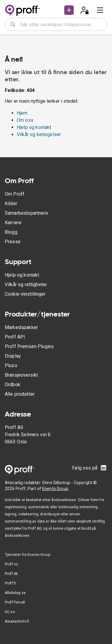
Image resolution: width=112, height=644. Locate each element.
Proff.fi (10, 583)
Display (13, 356)
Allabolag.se (15, 593)
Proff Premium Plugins (29, 346)
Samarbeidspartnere (26, 213)
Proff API (15, 337)
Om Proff (15, 194)
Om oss (25, 120)
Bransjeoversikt (21, 375)
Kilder (11, 204)
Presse (13, 242)
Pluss (11, 365)
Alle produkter (20, 394)
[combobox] (61, 24)
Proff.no (11, 564)
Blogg (11, 232)
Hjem (22, 113)
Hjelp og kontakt (34, 127)
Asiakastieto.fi (17, 621)
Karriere (13, 223)
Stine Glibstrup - (58, 483)
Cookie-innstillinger (25, 294)
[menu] (100, 10)
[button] (69, 10)
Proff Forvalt (15, 602)
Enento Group (55, 489)
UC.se (10, 612)
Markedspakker (21, 327)
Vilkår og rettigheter (26, 284)
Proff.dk (11, 574)
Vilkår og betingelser (39, 134)
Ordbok (13, 385)
